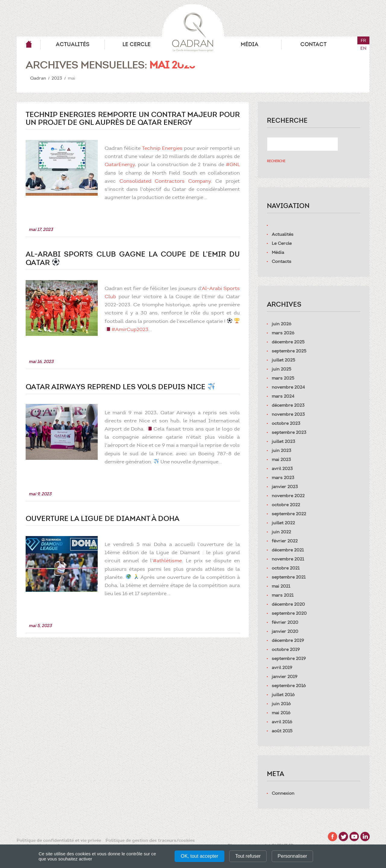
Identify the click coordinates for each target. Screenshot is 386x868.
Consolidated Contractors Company (166, 181)
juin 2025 (282, 369)
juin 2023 (282, 450)
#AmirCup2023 (139, 329)
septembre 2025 (289, 351)
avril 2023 (282, 469)
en (363, 48)
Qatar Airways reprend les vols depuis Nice (120, 387)
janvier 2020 (285, 631)
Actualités (73, 44)
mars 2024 (283, 396)
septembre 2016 (289, 686)
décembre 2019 (288, 640)
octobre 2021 (286, 568)
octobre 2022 (286, 505)
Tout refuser (248, 856)
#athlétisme (169, 560)
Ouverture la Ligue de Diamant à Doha (103, 519)
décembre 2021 (288, 550)
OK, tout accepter (199, 856)
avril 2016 (282, 722)
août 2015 (282, 731)
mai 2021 (281, 586)
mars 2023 (283, 478)
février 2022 (285, 541)
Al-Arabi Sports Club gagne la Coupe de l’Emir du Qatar (133, 259)
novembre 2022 (288, 496)
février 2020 (285, 622)
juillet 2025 (283, 360)
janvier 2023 (285, 487)
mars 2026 (283, 333)
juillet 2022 (283, 523)
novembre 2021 (288, 559)
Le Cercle (136, 44)
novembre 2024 (288, 387)
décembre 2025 (288, 342)
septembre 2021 (289, 577)
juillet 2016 (283, 695)
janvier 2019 (285, 677)
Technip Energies (164, 148)
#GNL (233, 164)
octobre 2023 (286, 423)
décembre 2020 (288, 604)
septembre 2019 (289, 658)
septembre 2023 (289, 432)
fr (363, 40)
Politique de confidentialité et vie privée (59, 840)
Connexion (283, 793)
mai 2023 (281, 459)
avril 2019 (282, 668)
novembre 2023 (288, 414)
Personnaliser (293, 856)
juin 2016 (281, 704)
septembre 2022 (289, 514)
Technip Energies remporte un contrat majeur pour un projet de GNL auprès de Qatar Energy (133, 119)
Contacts (282, 261)
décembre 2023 (288, 405)
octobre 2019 (286, 649)
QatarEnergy (122, 164)
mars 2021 (283, 595)
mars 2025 (283, 378)
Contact (313, 44)
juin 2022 (281, 532)
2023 (57, 78)
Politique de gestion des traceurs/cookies (150, 840)
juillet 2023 (283, 441)
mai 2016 (281, 713)
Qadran (29, 44)
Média (250, 44)
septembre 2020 (289, 613)
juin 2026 (282, 324)
